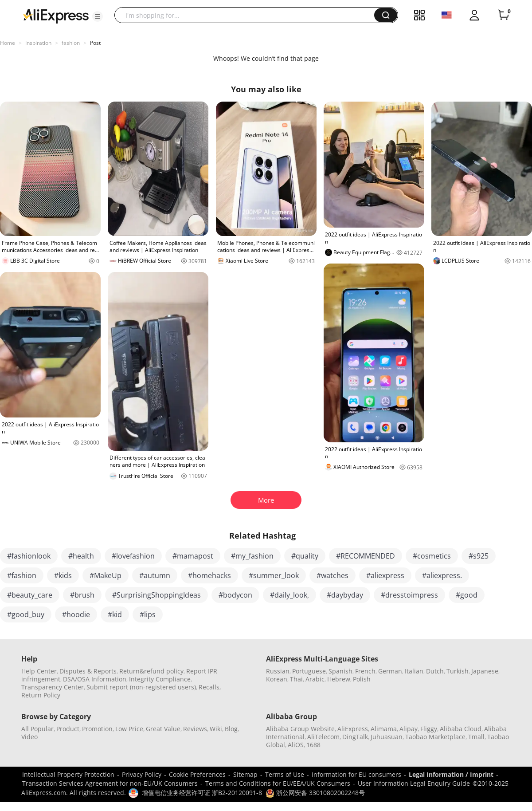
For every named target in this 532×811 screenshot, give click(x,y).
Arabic (315, 679)
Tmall (476, 737)
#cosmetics (432, 556)
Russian (278, 671)
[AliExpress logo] (56, 16)
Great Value (163, 729)
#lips (148, 614)
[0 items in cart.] (504, 15)
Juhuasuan (387, 737)
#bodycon (235, 595)
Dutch (435, 671)
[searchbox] (248, 15)
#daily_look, (289, 595)
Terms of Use (285, 774)
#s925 (479, 556)
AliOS (296, 745)
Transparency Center (53, 687)
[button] (98, 16)
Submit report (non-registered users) (141, 687)
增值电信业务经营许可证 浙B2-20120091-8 (202, 793)
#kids (63, 575)
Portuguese (309, 671)
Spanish (340, 671)
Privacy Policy (142, 774)
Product (68, 729)
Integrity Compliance (160, 679)
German (390, 671)
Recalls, (210, 687)
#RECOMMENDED (366, 556)
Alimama (384, 729)
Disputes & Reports (88, 671)
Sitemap (245, 774)
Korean (277, 679)
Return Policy (41, 695)
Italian (414, 671)
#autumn (155, 575)
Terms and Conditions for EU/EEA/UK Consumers (278, 783)
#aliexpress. (442, 575)
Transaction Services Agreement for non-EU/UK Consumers (110, 783)
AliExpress (353, 729)
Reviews (195, 729)
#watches (332, 575)
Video (29, 737)
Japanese (485, 671)
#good (467, 595)
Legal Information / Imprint (451, 774)
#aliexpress (385, 575)
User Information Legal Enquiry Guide (414, 783)
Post (95, 43)
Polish (362, 679)
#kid (115, 614)
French (365, 671)
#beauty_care (30, 595)
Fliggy (429, 729)
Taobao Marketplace (435, 737)
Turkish (458, 671)
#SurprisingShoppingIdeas (156, 595)
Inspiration (38, 43)
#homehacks (209, 575)
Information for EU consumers (356, 774)
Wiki (216, 729)
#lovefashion (133, 556)
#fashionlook (29, 556)
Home (8, 43)
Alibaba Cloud (461, 729)
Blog (231, 729)
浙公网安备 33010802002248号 (315, 793)
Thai (296, 679)
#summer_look (274, 575)
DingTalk (355, 737)
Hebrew (339, 679)
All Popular (37, 729)
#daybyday (345, 595)
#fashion (22, 575)
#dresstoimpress (409, 595)
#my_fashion (252, 556)
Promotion (97, 729)
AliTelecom (323, 737)
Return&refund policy (151, 671)
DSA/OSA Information (95, 679)
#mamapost (193, 556)
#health (81, 556)
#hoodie (76, 614)
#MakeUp (106, 575)
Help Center (39, 671)
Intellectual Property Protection (68, 774)
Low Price (129, 729)
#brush (82, 595)
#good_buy (26, 614)
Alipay (409, 729)
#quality (305, 556)
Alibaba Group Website (300, 729)
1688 (313, 745)
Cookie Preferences (197, 774)
